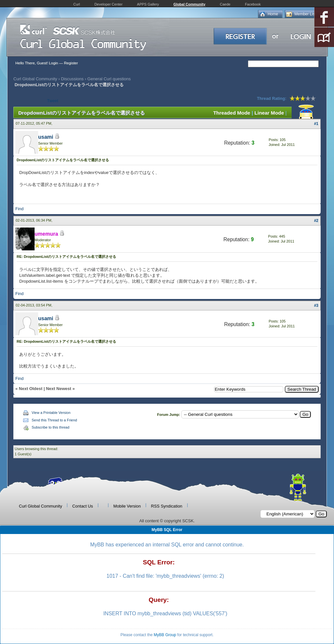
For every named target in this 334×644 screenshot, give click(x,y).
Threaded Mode (232, 113)
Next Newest (59, 389)
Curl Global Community (35, 79)
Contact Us (83, 506)
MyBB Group (165, 635)
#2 (316, 221)
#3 (316, 306)
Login (53, 63)
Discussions (72, 79)
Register (71, 63)
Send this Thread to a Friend (54, 420)
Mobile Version (127, 506)
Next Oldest (31, 389)
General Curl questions (109, 79)
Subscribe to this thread (51, 427)
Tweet (53, 101)
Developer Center (108, 4)
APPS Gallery (148, 4)
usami (46, 137)
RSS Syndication (167, 506)
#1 (316, 124)
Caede (225, 4)
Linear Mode (269, 113)
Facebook (253, 4)
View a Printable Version (51, 413)
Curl (77, 4)
